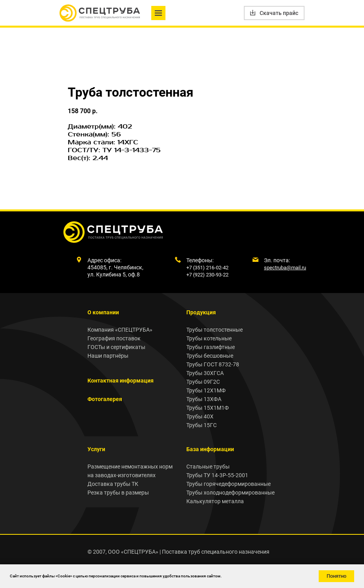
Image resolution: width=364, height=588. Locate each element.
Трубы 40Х (200, 416)
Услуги (96, 449)
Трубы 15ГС (201, 425)
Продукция (201, 312)
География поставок (114, 338)
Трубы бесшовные (210, 356)
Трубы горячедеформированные (228, 484)
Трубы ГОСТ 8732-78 (213, 364)
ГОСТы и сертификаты (116, 347)
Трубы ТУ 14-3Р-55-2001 (217, 475)
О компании (103, 312)
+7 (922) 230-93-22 (207, 275)
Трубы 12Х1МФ (206, 390)
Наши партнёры (108, 356)
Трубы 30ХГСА (205, 373)
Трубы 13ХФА (204, 399)
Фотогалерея (105, 399)
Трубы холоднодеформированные (230, 493)
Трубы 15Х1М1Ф (208, 408)
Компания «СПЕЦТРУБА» (120, 330)
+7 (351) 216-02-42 (207, 268)
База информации (210, 449)
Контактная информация (121, 381)
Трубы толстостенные (214, 330)
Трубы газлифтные (211, 347)
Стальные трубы (208, 467)
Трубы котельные (209, 338)
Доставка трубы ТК (113, 484)
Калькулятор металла (215, 501)
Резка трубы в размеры (118, 493)
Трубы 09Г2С (203, 382)
